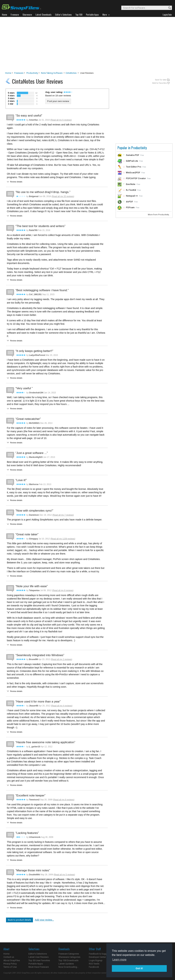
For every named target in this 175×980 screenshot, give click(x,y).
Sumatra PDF (133, 155)
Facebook (94, 967)
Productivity (32, 73)
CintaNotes (71, 73)
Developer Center (97, 957)
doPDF (129, 202)
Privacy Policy (10, 964)
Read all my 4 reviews (62, 706)
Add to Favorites (160, 83)
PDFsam (130, 207)
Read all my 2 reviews (61, 659)
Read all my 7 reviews (63, 515)
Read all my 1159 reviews (63, 539)
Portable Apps (36, 964)
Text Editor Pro (134, 167)
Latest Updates (66, 964)
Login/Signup (96, 960)
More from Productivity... (159, 215)
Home (8, 73)
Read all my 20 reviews (63, 196)
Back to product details (19, 920)
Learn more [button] (119, 960)
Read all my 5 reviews (64, 875)
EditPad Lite (132, 161)
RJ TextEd (131, 190)
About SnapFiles (12, 960)
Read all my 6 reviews (61, 120)
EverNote (131, 184)
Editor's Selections (38, 954)
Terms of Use (10, 967)
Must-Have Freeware (39, 967)
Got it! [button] (139, 968)
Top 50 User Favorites (39, 960)
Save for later (161, 80)
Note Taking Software (52, 73)
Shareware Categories (69, 957)
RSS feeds (94, 964)
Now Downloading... (69, 967)
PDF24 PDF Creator (136, 178)
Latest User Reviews (39, 957)
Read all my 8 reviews (63, 590)
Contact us (9, 957)
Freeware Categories (69, 954)
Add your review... (44, 920)
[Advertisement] (88, 45)
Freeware (19, 73)
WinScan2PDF (133, 173)
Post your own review (58, 101)
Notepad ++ (132, 196)
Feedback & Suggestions (101, 954)
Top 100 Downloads (68, 960)
